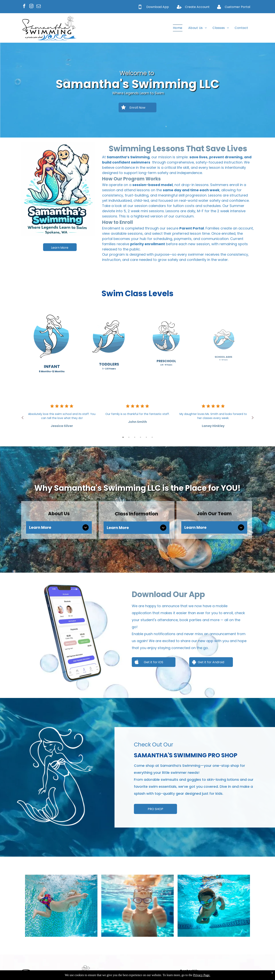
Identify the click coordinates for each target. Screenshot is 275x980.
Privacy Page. (202, 975)
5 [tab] (146, 437)
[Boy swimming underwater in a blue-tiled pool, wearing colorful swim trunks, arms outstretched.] (61, 906)
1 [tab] (123, 437)
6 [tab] (152, 437)
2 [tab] (129, 437)
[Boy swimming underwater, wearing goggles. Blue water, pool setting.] (214, 906)
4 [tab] (141, 437)
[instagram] (31, 7)
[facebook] (24, 7)
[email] (39, 7)
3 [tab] (135, 437)
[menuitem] (178, 28)
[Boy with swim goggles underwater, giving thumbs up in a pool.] (137, 906)
